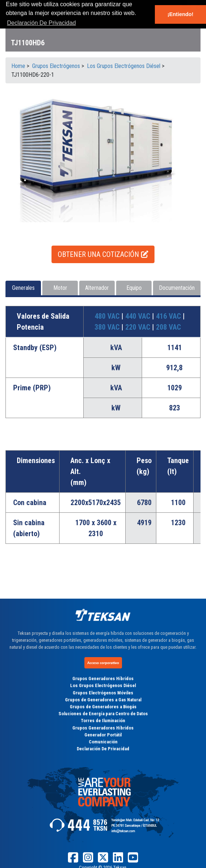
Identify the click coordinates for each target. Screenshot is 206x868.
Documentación (177, 288)
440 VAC (139, 316)
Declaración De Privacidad (103, 749)
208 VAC (168, 327)
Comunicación (103, 742)
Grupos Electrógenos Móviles (103, 693)
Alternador (97, 288)
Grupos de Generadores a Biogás (103, 707)
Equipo (134, 288)
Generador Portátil (103, 735)
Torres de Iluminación (103, 721)
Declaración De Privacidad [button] (41, 23)
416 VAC (169, 316)
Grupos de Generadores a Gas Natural (103, 700)
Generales (23, 288)
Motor (60, 288)
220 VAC (139, 327)
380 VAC (108, 327)
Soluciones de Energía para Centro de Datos (103, 714)
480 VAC (108, 316)
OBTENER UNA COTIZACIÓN (103, 254)
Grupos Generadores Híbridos (103, 679)
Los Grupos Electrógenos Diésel (103, 685)
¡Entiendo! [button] (180, 14)
